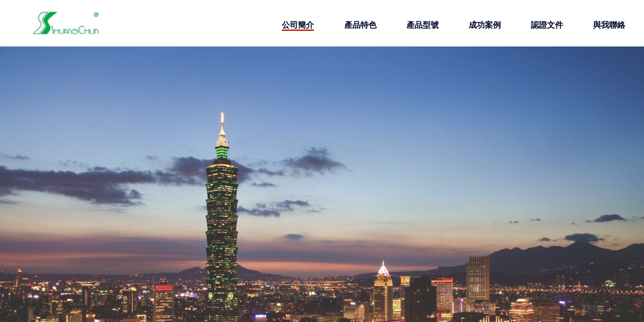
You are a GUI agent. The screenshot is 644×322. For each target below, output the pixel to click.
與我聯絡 (609, 25)
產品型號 (423, 25)
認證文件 (547, 25)
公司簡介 (298, 25)
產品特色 (360, 25)
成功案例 (485, 25)
